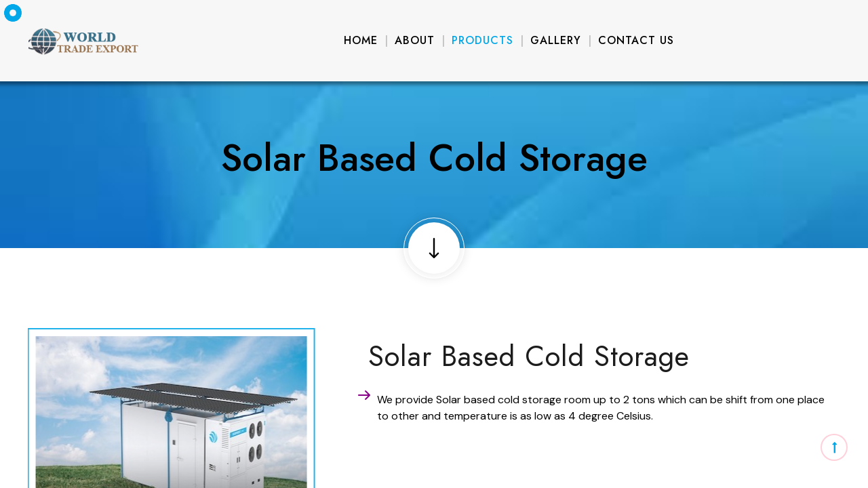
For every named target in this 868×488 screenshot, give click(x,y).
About (415, 40)
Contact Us (636, 40)
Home (361, 40)
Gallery (556, 40)
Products (482, 40)
